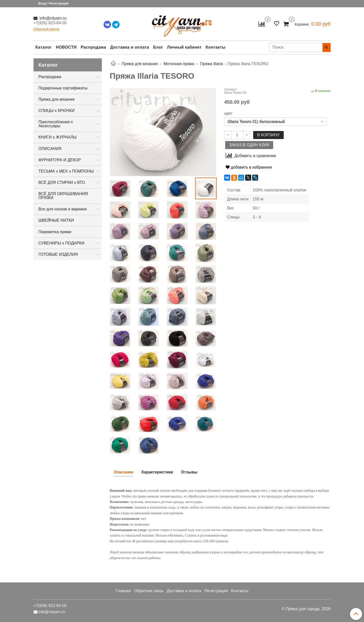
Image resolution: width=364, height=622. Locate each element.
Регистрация (216, 591)
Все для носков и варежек (63, 209)
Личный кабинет (184, 47)
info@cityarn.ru (53, 18)
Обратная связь (149, 591)
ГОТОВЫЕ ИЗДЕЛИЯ (58, 254)
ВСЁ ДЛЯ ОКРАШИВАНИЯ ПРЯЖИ (63, 196)
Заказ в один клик (249, 145)
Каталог (44, 47)
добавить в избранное (249, 167)
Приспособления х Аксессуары (56, 124)
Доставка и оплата (130, 47)
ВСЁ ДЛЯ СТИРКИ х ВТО (62, 182)
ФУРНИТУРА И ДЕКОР (60, 160)
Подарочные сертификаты (63, 88)
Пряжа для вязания (57, 99)
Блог (158, 47)
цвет (228, 113)
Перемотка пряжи (55, 232)
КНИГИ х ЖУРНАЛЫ (58, 137)
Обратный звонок (47, 29)
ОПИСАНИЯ (50, 149)
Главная (123, 591)
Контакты (216, 47)
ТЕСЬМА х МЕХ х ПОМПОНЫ (66, 171)
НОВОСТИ (66, 47)
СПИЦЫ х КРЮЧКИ (57, 111)
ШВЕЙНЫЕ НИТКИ (56, 220)
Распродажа (94, 47)
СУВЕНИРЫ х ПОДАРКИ (62, 243)
